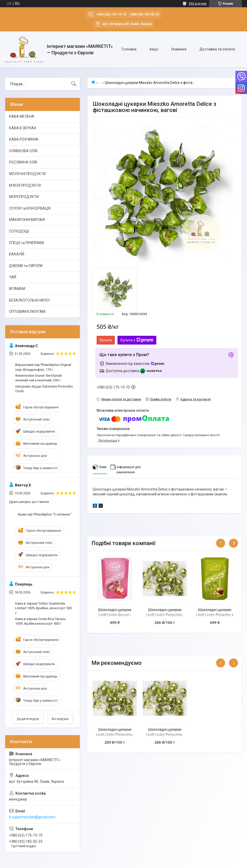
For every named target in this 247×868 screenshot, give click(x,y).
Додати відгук (28, 719)
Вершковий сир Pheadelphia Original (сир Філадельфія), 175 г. (43, 367)
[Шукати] (74, 84)
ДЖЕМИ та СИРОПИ (26, 266)
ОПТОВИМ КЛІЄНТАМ (27, 312)
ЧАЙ (13, 277)
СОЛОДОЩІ (19, 231)
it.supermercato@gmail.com (32, 817)
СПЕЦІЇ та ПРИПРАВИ (27, 243)
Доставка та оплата (217, 49)
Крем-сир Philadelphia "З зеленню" (45, 514)
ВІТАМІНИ (17, 289)
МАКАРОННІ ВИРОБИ (27, 220)
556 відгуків (198, 4)
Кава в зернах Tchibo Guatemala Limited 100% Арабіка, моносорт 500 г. (43, 608)
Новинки (179, 49)
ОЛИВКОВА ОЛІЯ (23, 151)
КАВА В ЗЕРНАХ (23, 128)
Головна (129, 49)
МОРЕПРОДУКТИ (24, 197)
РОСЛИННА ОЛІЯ (23, 162)
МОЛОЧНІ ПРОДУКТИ (27, 174)
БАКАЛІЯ (17, 254)
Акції (154, 49)
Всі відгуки (60, 719)
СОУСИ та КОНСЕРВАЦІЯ (30, 208)
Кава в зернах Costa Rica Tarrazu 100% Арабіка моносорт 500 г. (40, 621)
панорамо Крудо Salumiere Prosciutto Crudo (44, 389)
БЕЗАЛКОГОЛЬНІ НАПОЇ (29, 300)
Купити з (137, 340)
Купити (106, 340)
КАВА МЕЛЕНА (22, 116)
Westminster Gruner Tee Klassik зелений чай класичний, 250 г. (39, 378)
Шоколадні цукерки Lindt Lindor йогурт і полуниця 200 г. (115, 615)
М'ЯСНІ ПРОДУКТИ (25, 185)
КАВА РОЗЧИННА (24, 139)
